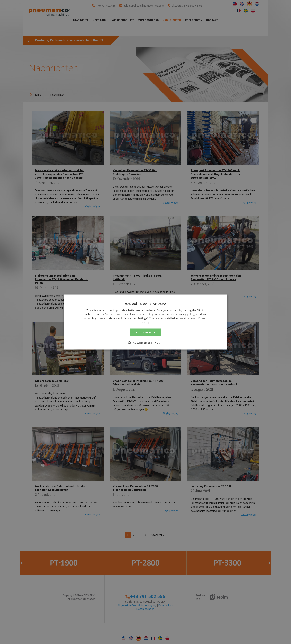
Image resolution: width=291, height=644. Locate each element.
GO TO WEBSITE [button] (146, 332)
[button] (146, 343)
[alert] (145, 322)
